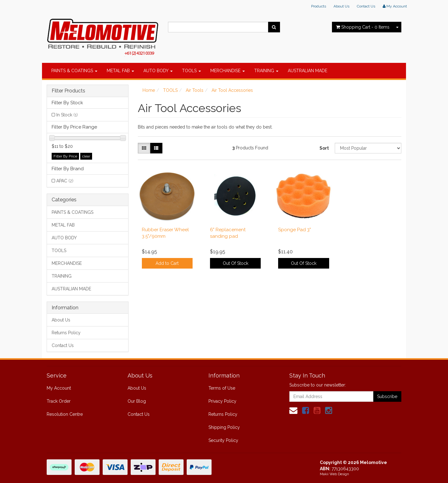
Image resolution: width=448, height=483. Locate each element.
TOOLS (191, 71)
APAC (65, 181)
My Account (59, 388)
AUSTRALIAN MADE (308, 71)
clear (86, 156)
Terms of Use (222, 388)
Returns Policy (66, 333)
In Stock (67, 115)
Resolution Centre (65, 414)
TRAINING (266, 71)
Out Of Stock (236, 263)
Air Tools (195, 90)
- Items (363, 27)
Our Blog (137, 401)
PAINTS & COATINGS (74, 71)
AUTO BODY (158, 71)
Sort (324, 148)
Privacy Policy (222, 401)
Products (319, 6)
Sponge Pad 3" (294, 230)
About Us (341, 6)
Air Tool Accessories (232, 90)
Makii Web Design (334, 474)
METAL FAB (120, 71)
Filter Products (68, 91)
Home (149, 90)
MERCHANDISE (228, 71)
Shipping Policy (224, 427)
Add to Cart (167, 263)
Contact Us (366, 6)
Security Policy (223, 440)
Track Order (59, 401)
